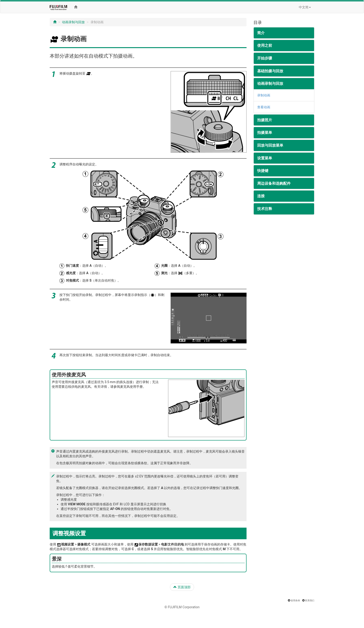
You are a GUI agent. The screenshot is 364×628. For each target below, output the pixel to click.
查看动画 (264, 107)
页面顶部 (182, 587)
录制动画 (264, 95)
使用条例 (295, 600)
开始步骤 (265, 58)
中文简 (305, 7)
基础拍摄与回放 (270, 71)
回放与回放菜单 (270, 145)
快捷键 (263, 171)
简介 (261, 33)
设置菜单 (265, 158)
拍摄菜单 (265, 133)
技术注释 (265, 209)
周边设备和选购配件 (274, 183)
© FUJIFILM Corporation (182, 607)
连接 (261, 196)
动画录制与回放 (73, 22)
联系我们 (310, 600)
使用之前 (265, 45)
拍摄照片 (265, 120)
